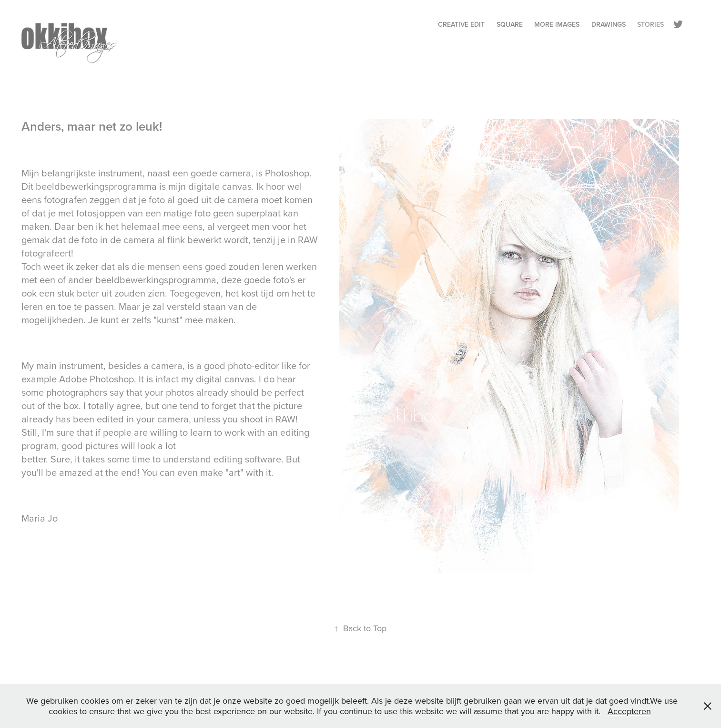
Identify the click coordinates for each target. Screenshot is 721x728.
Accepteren (629, 711)
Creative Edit (461, 24)
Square (510, 24)
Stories (650, 24)
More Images (557, 24)
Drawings (609, 24)
